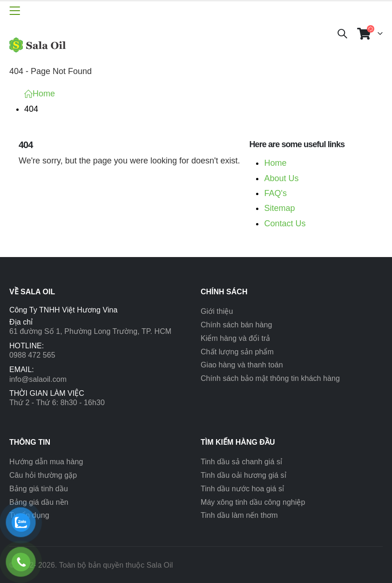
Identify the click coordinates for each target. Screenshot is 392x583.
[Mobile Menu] (15, 11)
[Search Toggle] (342, 34)
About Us (281, 178)
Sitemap (279, 208)
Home (275, 163)
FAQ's (275, 193)
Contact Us (285, 224)
